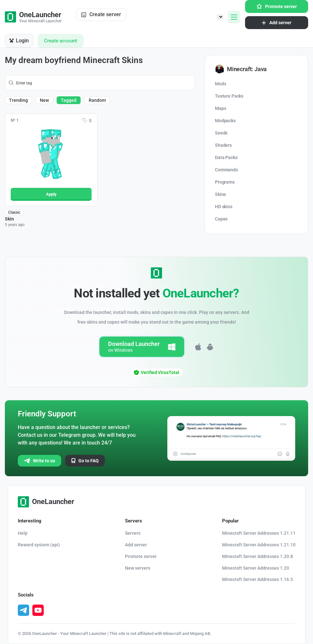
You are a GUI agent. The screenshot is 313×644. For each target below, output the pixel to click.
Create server (101, 14)
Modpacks (225, 121)
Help (23, 533)
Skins (220, 194)
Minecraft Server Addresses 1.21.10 (259, 545)
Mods (220, 84)
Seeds (221, 133)
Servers (134, 521)
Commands (226, 170)
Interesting (30, 521)
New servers (138, 568)
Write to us (39, 461)
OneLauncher (46, 502)
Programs (225, 182)
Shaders (223, 145)
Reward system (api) (39, 545)
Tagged (69, 100)
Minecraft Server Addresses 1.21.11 (259, 533)
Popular (230, 521)
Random (97, 100)
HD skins (224, 207)
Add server (277, 23)
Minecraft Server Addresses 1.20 (256, 568)
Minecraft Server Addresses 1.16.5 (257, 579)
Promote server (277, 6)
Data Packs (226, 157)
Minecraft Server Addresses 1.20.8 (257, 556)
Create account (61, 41)
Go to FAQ (85, 461)
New (44, 100)
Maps (220, 108)
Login (19, 41)
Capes (221, 219)
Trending (18, 100)
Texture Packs (229, 96)
